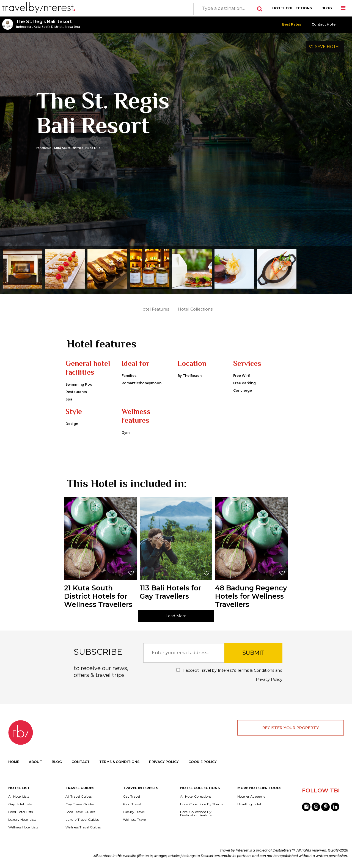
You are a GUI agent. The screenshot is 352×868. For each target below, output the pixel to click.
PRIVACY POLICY (164, 762)
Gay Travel (131, 797)
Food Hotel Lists (20, 812)
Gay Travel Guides (80, 804)
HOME (14, 762)
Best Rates (292, 24)
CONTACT (81, 762)
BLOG (327, 8)
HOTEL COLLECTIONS (292, 8)
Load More (176, 616)
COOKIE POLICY (203, 762)
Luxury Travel (134, 812)
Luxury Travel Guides (82, 820)
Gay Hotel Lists (20, 804)
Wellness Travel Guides (83, 827)
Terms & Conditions (256, 670)
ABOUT (35, 762)
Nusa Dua (72, 27)
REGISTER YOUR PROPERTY (291, 728)
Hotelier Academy (251, 797)
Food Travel (132, 804)
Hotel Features (154, 309)
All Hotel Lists (19, 797)
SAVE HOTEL (325, 47)
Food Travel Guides (80, 812)
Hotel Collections (195, 309)
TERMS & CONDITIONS (119, 762)
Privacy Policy (269, 679)
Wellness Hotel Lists (23, 827)
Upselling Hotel (249, 804)
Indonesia (24, 27)
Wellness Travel (135, 820)
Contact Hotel (324, 24)
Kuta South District (48, 27)
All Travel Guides (79, 797)
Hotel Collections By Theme (202, 804)
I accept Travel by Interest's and (229, 675)
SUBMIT (253, 653)
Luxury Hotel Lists (22, 820)
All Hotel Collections (196, 797)
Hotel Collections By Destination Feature (196, 814)
